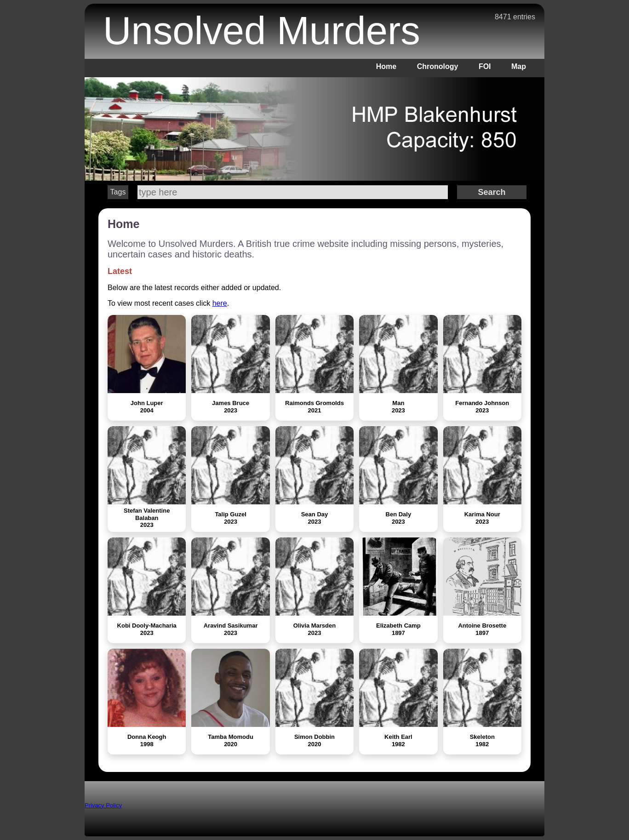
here (220, 303)
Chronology (438, 66)
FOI (485, 66)
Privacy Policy (103, 805)
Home (386, 66)
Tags (118, 192)
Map (519, 66)
